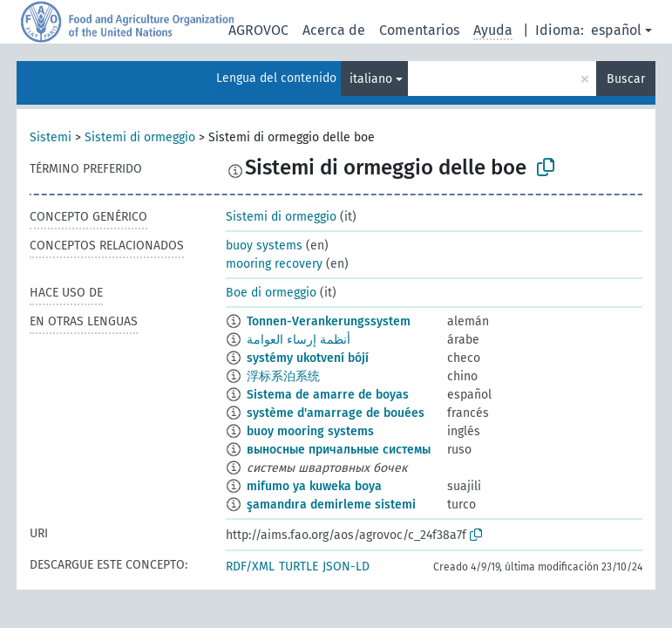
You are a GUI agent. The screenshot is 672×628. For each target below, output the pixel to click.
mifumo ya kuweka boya (314, 486)
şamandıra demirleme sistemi (331, 505)
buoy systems (264, 246)
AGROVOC (258, 30)
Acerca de (334, 30)
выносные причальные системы (339, 450)
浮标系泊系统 (283, 376)
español (616, 30)
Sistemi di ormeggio (140, 137)
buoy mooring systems (310, 431)
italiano (371, 79)
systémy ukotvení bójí (308, 358)
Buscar (626, 79)
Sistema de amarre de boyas (328, 395)
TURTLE (299, 567)
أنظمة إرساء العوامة (299, 340)
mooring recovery (274, 264)
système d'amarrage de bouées (336, 413)
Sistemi (51, 137)
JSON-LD (346, 567)
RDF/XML (250, 567)
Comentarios (419, 30)
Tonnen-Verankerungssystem (329, 321)
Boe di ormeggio (271, 293)
